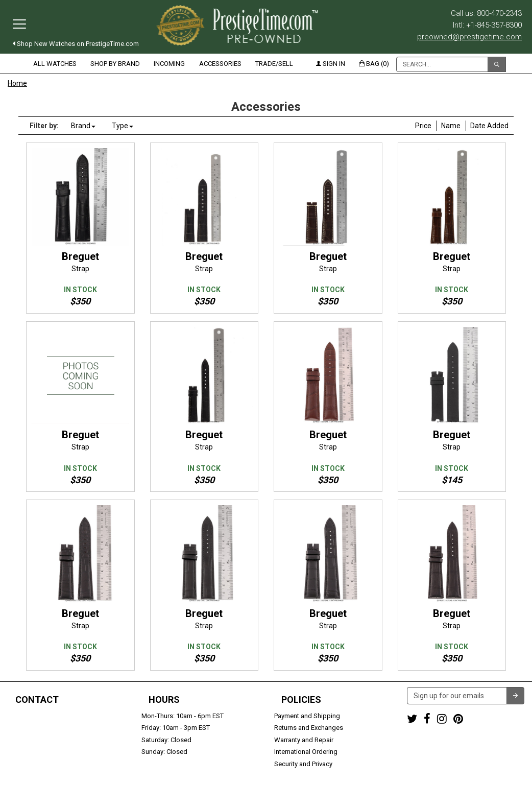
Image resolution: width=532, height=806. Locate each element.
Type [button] (123, 126)
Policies (301, 700)
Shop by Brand (115, 64)
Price (423, 126)
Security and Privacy (303, 764)
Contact (37, 700)
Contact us (24, 764)
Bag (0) (374, 64)
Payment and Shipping (307, 716)
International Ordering (306, 752)
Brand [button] (83, 126)
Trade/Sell (274, 64)
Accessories (220, 64)
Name (451, 126)
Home (17, 83)
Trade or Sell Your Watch (44, 752)
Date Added (489, 126)
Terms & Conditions (316, 793)
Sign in (331, 64)
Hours (164, 700)
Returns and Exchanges (309, 728)
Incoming (169, 64)
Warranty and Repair (304, 740)
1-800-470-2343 (31, 716)
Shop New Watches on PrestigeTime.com (76, 44)
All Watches (55, 64)
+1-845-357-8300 (33, 728)
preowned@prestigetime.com (469, 37)
